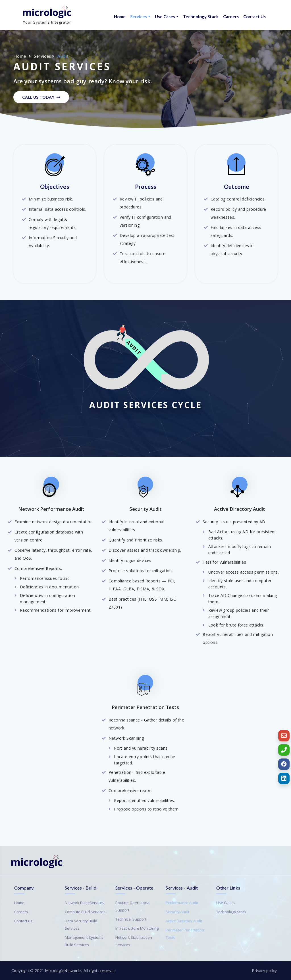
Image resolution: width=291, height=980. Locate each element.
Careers (231, 16)
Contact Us (254, 16)
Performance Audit (182, 903)
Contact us (23, 921)
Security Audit (177, 912)
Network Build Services (85, 903)
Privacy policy (264, 971)
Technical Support (131, 919)
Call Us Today (41, 97)
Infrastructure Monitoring (137, 928)
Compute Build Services (85, 912)
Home (120, 16)
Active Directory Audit (184, 921)
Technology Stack (201, 16)
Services (139, 16)
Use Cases (165, 16)
